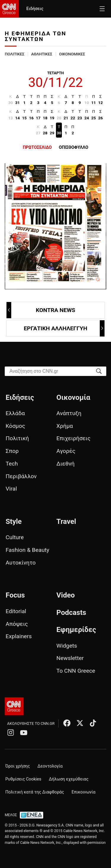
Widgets (67, 646)
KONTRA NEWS (41, 310)
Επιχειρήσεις (74, 438)
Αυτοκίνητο (21, 563)
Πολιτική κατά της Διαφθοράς (35, 792)
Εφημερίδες (76, 630)
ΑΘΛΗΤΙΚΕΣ (42, 54)
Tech (12, 464)
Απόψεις (17, 624)
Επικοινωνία (84, 792)
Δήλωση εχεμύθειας (69, 779)
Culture (15, 537)
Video (66, 595)
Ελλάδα (15, 413)
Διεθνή (66, 464)
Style (14, 522)
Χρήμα (65, 426)
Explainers (19, 636)
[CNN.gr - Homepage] (9, 9)
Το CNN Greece (76, 671)
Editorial (16, 611)
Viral (11, 489)
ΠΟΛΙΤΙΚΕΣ (15, 54)
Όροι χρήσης (18, 766)
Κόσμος (15, 426)
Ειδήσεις (35, 9)
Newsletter (70, 658)
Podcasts (71, 613)
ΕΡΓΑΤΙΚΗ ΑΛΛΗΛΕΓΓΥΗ (64, 328)
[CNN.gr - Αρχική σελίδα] (14, 706)
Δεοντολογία (50, 766)
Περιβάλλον (21, 476)
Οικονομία (73, 397)
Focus (15, 595)
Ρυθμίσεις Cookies (23, 779)
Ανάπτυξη (69, 413)
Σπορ (12, 451)
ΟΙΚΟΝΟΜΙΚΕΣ (72, 54)
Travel (66, 522)
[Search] (99, 371)
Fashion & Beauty (27, 550)
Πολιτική (17, 438)
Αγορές (66, 451)
